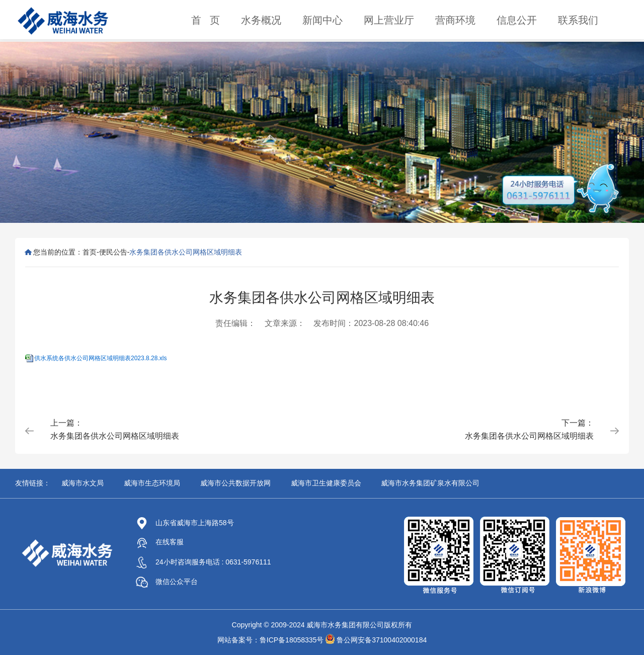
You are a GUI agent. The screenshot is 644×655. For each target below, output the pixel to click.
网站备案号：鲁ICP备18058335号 (271, 640)
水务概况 (261, 20)
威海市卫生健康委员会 (326, 483)
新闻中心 (323, 20)
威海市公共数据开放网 (235, 483)
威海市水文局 (83, 483)
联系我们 (578, 20)
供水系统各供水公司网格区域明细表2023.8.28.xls (100, 358)
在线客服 (160, 542)
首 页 (206, 20)
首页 (90, 252)
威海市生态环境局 (152, 483)
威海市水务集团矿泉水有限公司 (430, 483)
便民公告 (113, 252)
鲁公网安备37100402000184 (382, 640)
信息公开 (517, 20)
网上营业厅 (389, 20)
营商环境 (455, 20)
